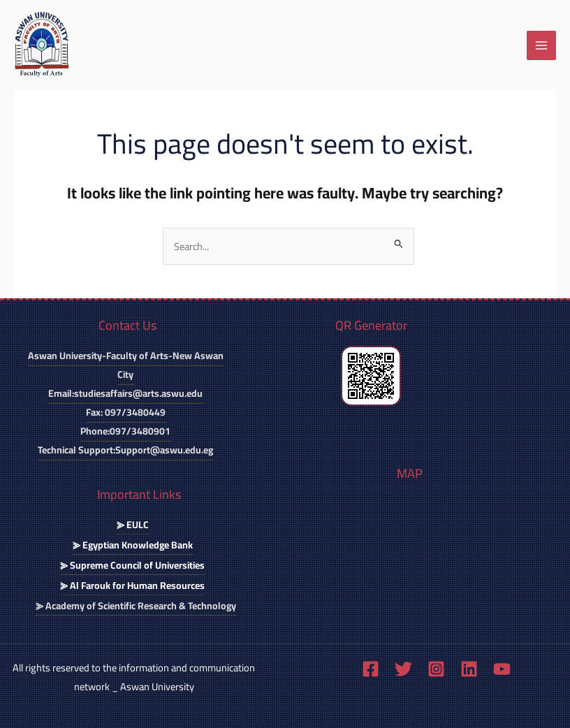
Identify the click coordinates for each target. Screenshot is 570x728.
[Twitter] (403, 669)
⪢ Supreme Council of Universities (132, 565)
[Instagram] (436, 669)
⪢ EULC (133, 525)
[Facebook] (371, 669)
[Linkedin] (469, 669)
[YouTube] (502, 669)
